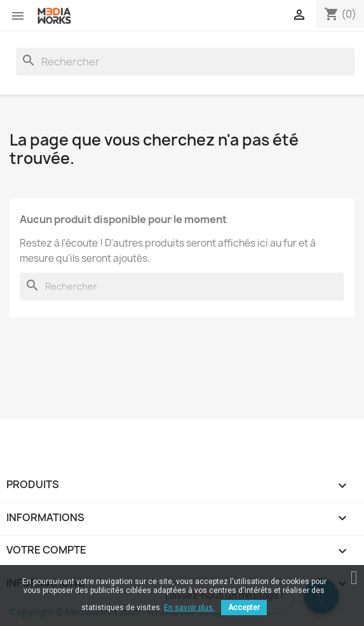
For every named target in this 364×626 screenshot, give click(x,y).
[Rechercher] (185, 62)
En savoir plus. (189, 608)
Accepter (244, 608)
